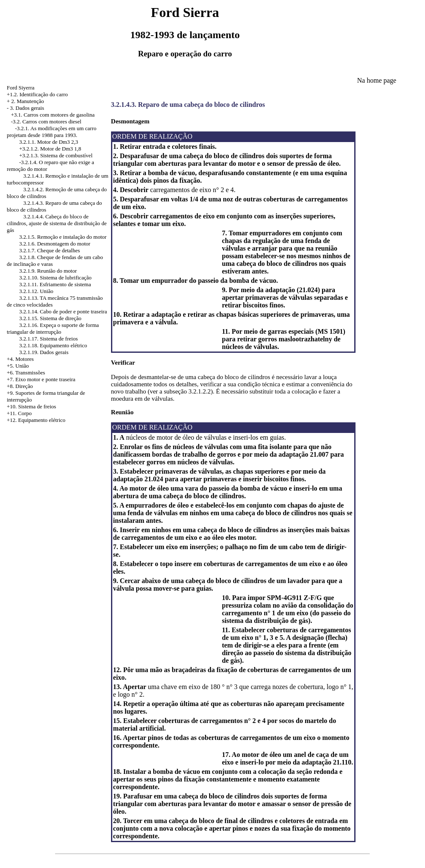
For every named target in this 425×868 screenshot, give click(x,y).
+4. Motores (20, 359)
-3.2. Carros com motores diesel (46, 121)
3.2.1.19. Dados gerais (44, 352)
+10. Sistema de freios (31, 406)
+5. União (18, 366)
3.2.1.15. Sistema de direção (50, 318)
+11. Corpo (19, 413)
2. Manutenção (28, 101)
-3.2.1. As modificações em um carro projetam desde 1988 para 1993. (52, 132)
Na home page (377, 80)
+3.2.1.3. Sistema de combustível (56, 155)
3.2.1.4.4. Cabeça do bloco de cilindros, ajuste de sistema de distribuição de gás (57, 223)
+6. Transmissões (26, 373)
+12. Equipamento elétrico (36, 420)
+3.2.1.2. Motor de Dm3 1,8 (50, 149)
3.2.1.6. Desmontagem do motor (55, 244)
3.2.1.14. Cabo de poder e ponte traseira (63, 311)
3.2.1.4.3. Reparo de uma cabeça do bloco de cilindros (188, 105)
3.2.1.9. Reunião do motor (48, 271)
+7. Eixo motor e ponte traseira (41, 379)
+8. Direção (20, 386)
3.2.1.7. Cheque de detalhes (49, 250)
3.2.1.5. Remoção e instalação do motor (63, 237)
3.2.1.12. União (36, 291)
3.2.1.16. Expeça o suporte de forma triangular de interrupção (53, 328)
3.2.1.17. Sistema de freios (48, 339)
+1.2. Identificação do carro (37, 94)
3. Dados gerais (27, 108)
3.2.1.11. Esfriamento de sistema (55, 284)
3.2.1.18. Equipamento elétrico (53, 345)
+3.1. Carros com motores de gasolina (53, 115)
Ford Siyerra (21, 88)
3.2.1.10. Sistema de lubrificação (55, 278)
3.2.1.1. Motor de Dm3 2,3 (49, 142)
